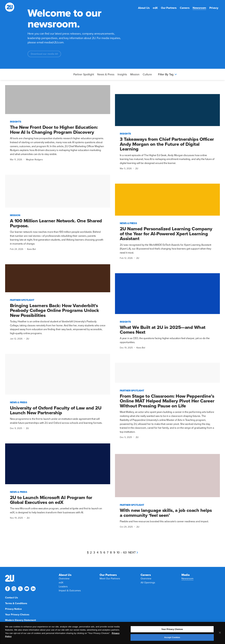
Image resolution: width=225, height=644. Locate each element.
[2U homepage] (10, 7)
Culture (147, 74)
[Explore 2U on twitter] (20, 589)
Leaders (63, 587)
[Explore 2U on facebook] (8, 589)
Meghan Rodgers (34, 160)
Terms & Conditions (16, 603)
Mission (135, 74)
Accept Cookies (172, 638)
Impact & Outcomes (70, 591)
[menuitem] (144, 8)
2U (137, 169)
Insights (122, 74)
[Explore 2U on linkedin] (33, 589)
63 (125, 553)
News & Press (106, 74)
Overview (64, 579)
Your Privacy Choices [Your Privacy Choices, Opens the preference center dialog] (172, 630)
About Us (144, 8)
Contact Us (12, 598)
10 (118, 553)
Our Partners (169, 8)
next (133, 553)
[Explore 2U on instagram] (14, 589)
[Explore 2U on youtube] (27, 589)
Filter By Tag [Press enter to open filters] (167, 74)
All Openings (148, 583)
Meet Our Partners (110, 579)
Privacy (214, 8)
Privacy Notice (13, 609)
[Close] (220, 633)
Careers (185, 8)
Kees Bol (31, 249)
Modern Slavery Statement (20, 620)
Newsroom (199, 8)
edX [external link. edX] (155, 8)
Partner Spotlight (84, 74)
